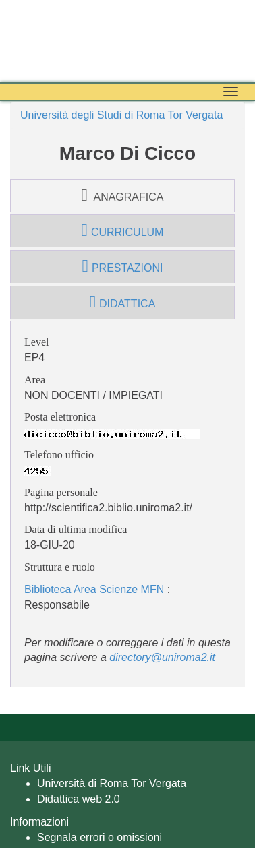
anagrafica (123, 195)
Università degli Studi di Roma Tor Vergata (121, 115)
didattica (123, 302)
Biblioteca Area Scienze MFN (94, 589)
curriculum (123, 230)
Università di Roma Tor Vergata (112, 783)
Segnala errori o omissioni (100, 837)
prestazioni (123, 266)
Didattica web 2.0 (79, 799)
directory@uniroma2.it (162, 657)
